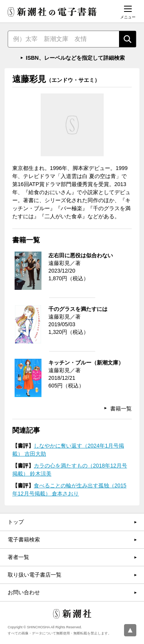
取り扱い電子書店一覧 (35, 575)
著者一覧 (18, 557)
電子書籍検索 (24, 539)
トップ (16, 522)
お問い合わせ (24, 592)
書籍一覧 (121, 409)
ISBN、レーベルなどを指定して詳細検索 (75, 58)
